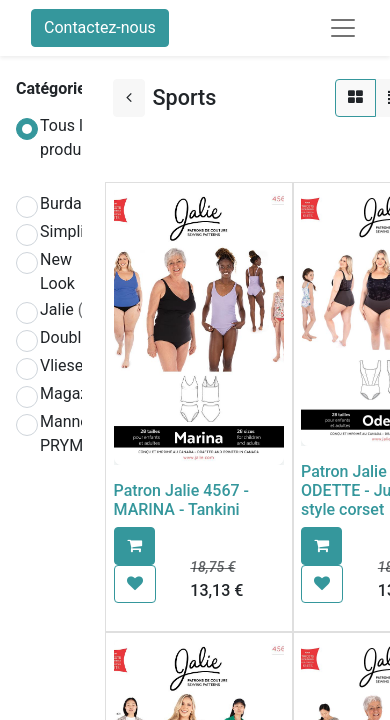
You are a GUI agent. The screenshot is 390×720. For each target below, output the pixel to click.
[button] (134, 546)
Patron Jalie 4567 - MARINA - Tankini (182, 500)
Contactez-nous (100, 27)
